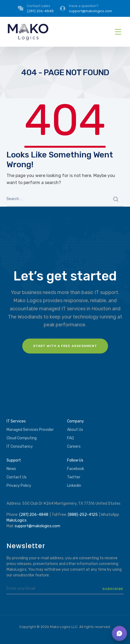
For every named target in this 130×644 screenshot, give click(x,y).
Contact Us (17, 477)
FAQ (70, 438)
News (11, 469)
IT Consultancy (20, 446)
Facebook (76, 469)
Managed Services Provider (30, 430)
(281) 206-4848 (34, 515)
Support (14, 460)
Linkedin (74, 486)
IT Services (16, 421)
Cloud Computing (22, 438)
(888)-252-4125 (83, 515)
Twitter (74, 477)
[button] (119, 633)
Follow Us (75, 460)
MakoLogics (17, 520)
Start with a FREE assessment (65, 346)
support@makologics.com (37, 526)
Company (75, 421)
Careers (74, 446)
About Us (75, 430)
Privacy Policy (19, 486)
